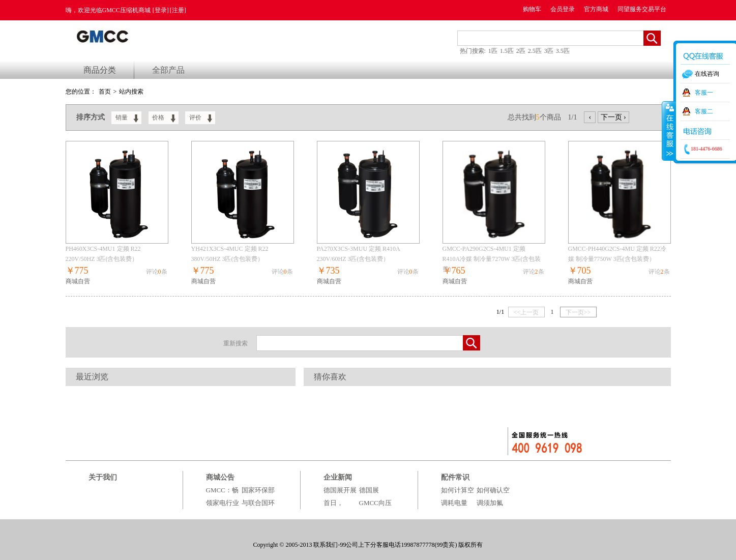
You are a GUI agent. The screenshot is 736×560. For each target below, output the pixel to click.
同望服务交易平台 (642, 9)
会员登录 (563, 9)
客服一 (704, 93)
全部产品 (168, 70)
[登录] (161, 10)
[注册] (178, 10)
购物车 (532, 9)
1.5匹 (507, 51)
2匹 (521, 51)
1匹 (493, 51)
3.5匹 (563, 51)
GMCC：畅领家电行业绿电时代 (223, 503)
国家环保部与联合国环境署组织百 (258, 503)
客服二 (704, 111)
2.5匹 (535, 51)
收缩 (669, 131)
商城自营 (78, 281)
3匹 (549, 51)
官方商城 (596, 9)
